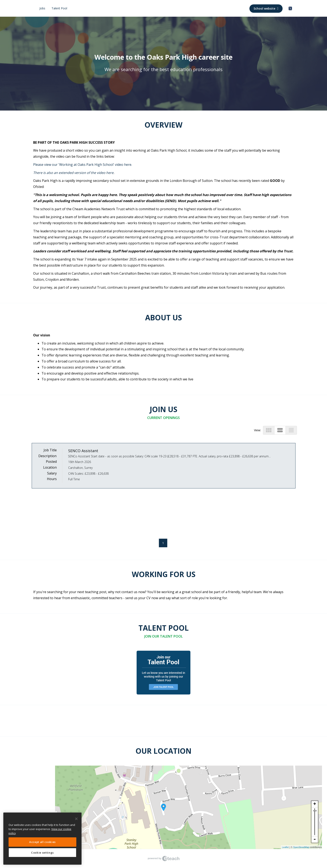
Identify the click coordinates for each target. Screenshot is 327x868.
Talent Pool (59, 8)
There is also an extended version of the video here (73, 173)
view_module (269, 430)
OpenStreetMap (301, 847)
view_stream (280, 430)
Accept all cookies (42, 842)
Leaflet (285, 847)
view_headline (291, 430)
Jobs (42, 8)
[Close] (76, 819)
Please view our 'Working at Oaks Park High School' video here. (83, 165)
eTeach (163, 859)
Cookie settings (42, 853)
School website (266, 8)
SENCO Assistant (83, 451)
